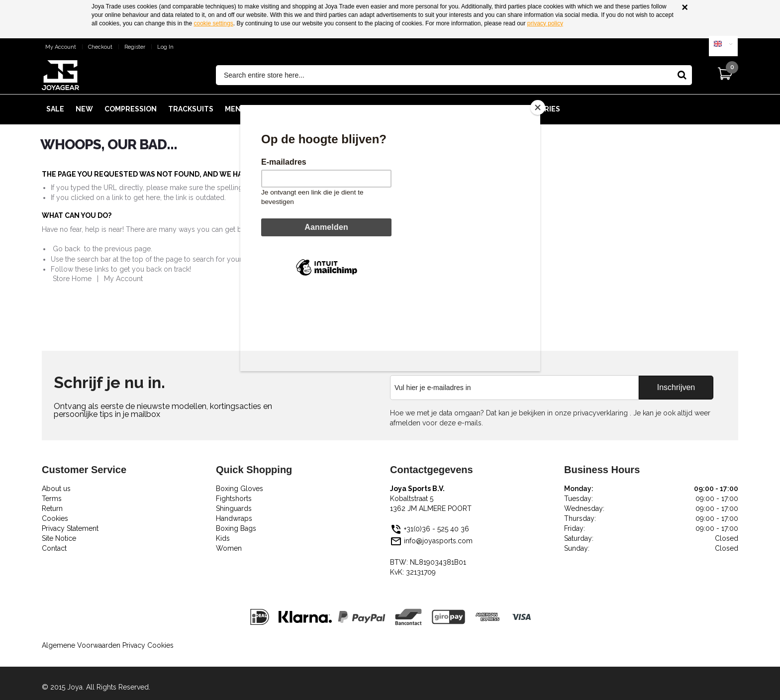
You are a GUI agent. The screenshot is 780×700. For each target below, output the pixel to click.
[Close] (538, 107)
